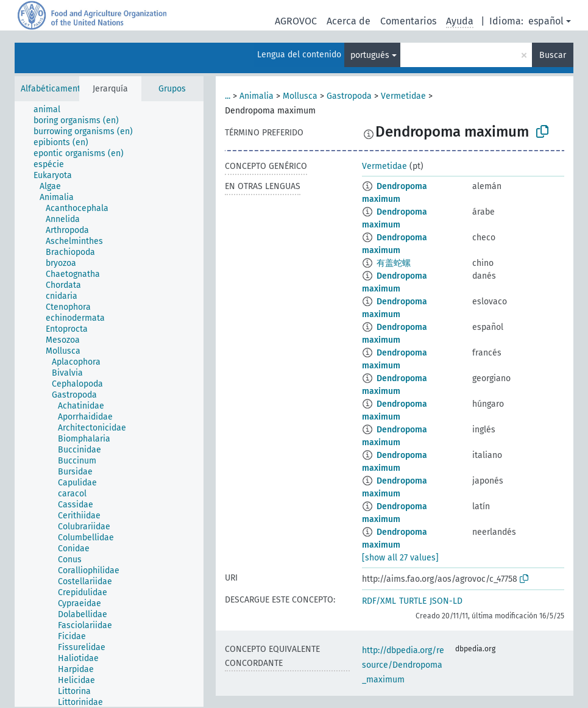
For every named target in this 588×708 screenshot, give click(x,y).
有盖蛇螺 (394, 263)
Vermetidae (403, 96)
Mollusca (300, 96)
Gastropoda (349, 96)
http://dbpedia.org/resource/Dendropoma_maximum (403, 665)
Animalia (257, 96)
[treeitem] (52, 110)
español (546, 21)
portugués (370, 55)
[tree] (109, 404)
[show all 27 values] (400, 558)
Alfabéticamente (53, 89)
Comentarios (408, 21)
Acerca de (349, 21)
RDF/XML (379, 601)
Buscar (553, 55)
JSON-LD (446, 601)
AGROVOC (296, 21)
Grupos (172, 89)
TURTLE (413, 601)
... (228, 96)
